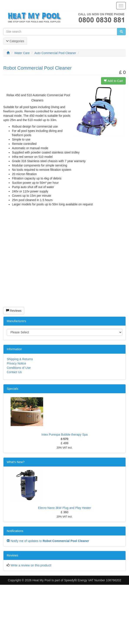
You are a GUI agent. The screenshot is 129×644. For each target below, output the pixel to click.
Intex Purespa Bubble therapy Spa (64, 435)
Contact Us (14, 372)
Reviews (14, 311)
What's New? (16, 462)
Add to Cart (113, 81)
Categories (15, 41)
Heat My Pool (41, 580)
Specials (12, 389)
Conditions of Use (19, 368)
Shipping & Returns (20, 359)
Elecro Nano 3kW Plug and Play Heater (64, 508)
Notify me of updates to (48, 541)
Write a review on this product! (31, 565)
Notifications (15, 531)
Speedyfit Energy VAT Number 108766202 (93, 580)
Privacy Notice (16, 363)
